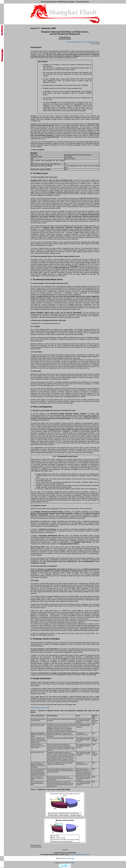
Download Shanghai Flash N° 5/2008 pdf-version (83, 42)
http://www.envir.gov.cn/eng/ (40, 708)
